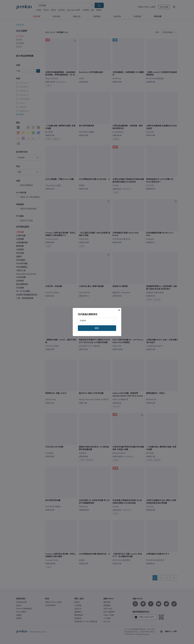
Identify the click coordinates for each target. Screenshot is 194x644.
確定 (97, 328)
